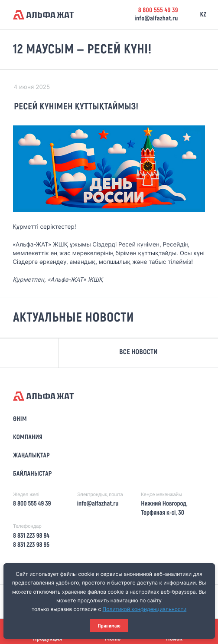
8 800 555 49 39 (158, 10)
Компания (28, 437)
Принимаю (109, 626)
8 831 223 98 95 (31, 545)
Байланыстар (33, 474)
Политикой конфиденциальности (145, 609)
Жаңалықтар (31, 456)
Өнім (20, 419)
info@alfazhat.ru (156, 19)
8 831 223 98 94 (31, 536)
